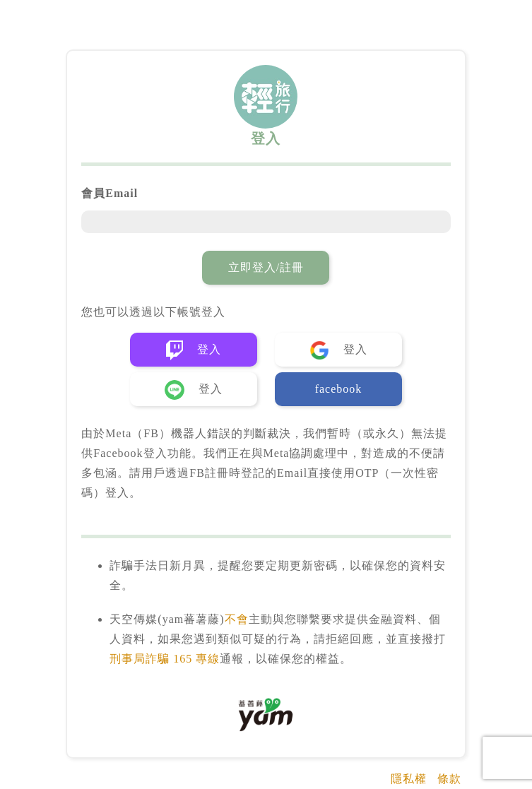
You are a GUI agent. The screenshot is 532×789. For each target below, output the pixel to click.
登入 (194, 350)
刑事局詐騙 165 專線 (165, 659)
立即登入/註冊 (266, 267)
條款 (449, 779)
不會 (237, 619)
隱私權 (409, 779)
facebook (339, 389)
